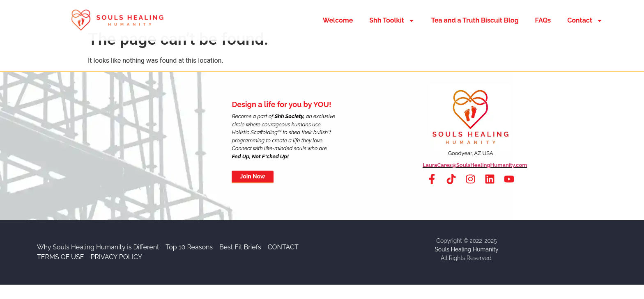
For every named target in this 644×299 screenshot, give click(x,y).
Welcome (338, 20)
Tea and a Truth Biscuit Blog (475, 20)
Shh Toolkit (392, 21)
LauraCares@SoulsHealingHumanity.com (475, 179)
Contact (585, 21)
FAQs (543, 20)
